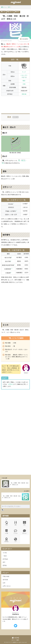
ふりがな (15, 532)
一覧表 (5, 556)
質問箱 (5, 565)
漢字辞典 (5, 580)
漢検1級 (11, 12)
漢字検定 (6, 540)
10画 (4, 12)
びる (25, 77)
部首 (25, 523)
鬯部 (18, 12)
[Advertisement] (15, 104)
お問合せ (11, 384)
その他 (5, 553)
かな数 (6, 532)
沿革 (4, 583)
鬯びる (23, 160)
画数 (15, 523)
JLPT (15, 540)
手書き (6, 523)
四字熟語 (5, 559)
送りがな (25, 532)
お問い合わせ (7, 586)
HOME (15, 638)
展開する (16, 117)
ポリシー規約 (15, 640)
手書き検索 (6, 576)
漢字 (4, 562)
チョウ (24, 72)
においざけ (24, 75)
